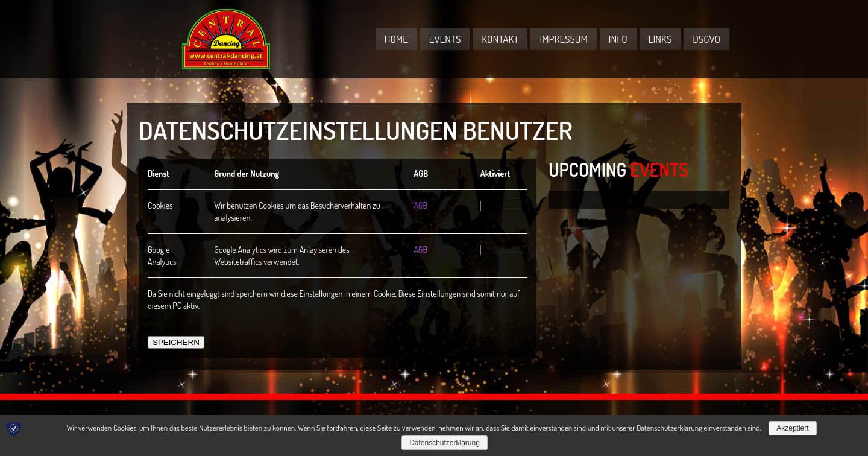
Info (618, 39)
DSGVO (706, 39)
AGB (420, 205)
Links (660, 39)
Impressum (563, 39)
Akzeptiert (792, 428)
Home (396, 39)
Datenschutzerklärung (445, 443)
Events (445, 39)
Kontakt (500, 39)
